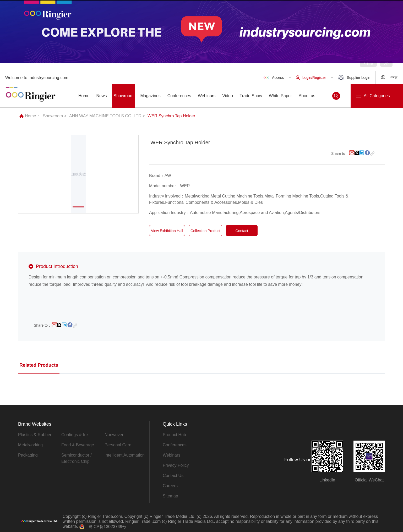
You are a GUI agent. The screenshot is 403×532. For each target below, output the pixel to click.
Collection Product (205, 231)
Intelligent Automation (125, 455)
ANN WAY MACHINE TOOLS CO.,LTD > (107, 116)
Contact (242, 231)
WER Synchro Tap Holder (171, 116)
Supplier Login (354, 78)
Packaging (28, 455)
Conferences (175, 445)
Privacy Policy (176, 465)
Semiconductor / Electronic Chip (77, 458)
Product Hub (174, 435)
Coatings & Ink (75, 435)
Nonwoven (115, 435)
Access (274, 78)
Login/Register (311, 78)
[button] (78, 207)
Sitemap (170, 496)
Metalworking (30, 445)
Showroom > (55, 116)
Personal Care (118, 445)
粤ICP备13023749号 (107, 527)
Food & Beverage (78, 445)
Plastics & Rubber (35, 435)
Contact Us (173, 476)
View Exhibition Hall (167, 231)
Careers (170, 486)
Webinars (171, 455)
